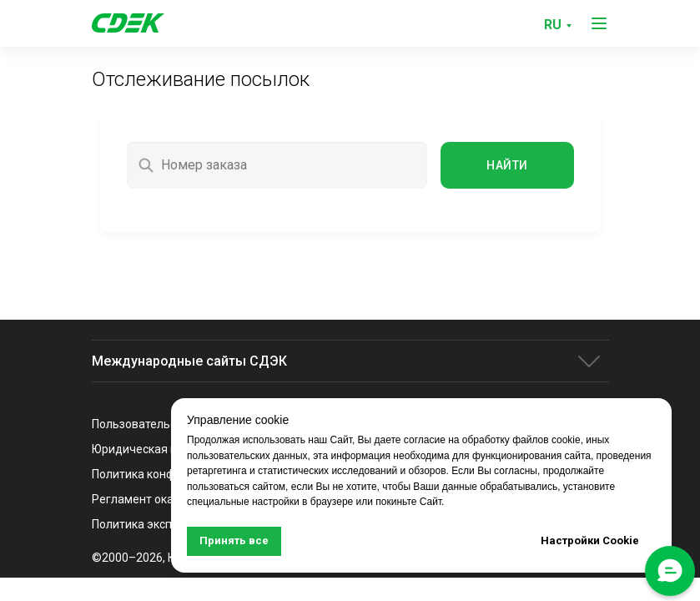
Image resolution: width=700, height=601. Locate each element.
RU (553, 25)
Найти (507, 165)
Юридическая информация (167, 449)
